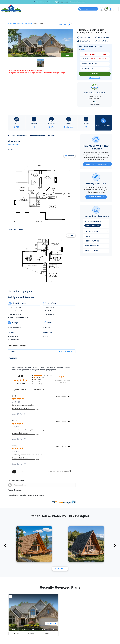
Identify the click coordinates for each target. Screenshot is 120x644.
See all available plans (78, 2)
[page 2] (19, 472)
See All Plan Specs (103, 123)
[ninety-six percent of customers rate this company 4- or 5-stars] (63, 379)
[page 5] (31, 472)
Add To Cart (95, 74)
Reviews (51, 135)
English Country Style (26, 24)
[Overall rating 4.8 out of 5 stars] (21, 380)
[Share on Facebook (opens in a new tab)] (18, 414)
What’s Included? (95, 78)
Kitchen (88, 236)
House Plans (12, 24)
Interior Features (92, 241)
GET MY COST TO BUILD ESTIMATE (97, 164)
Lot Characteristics (93, 221)
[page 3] (23, 472)
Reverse (67, 55)
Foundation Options (38, 135)
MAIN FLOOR (31, 634)
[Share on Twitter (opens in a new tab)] (21, 414)
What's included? (14, 145)
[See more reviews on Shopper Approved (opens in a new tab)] (25, 414)
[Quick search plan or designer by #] (88, 9)
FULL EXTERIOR (16, 634)
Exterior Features (92, 246)
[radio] (42, 375)
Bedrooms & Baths (92, 231)
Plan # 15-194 (51, 624)
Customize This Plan (96, 197)
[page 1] (14, 472)
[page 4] (27, 472)
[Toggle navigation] (116, 9)
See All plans (60, 569)
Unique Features (91, 251)
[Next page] (35, 472)
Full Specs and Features (18, 135)
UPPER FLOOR (46, 634)
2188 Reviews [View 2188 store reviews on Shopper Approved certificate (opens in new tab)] (23, 383)
